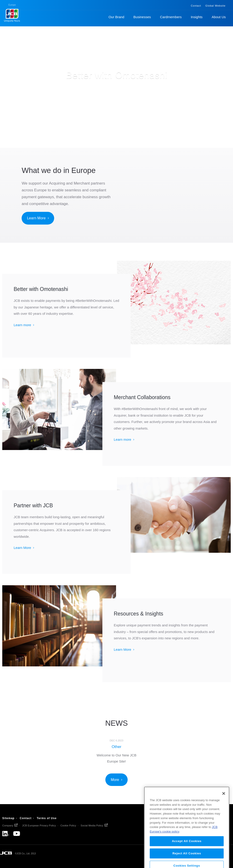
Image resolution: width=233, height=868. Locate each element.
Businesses (142, 17)
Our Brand (116, 17)
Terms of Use (47, 818)
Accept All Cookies (187, 856)
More (115, 780)
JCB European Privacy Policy (39, 825)
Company (8, 825)
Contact (196, 6)
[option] (117, 751)
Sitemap (8, 818)
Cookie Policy (68, 825)
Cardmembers (171, 17)
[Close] (224, 808)
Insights (197, 17)
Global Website (215, 6)
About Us (219, 17)
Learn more (22, 325)
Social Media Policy (92, 825)
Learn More (36, 218)
